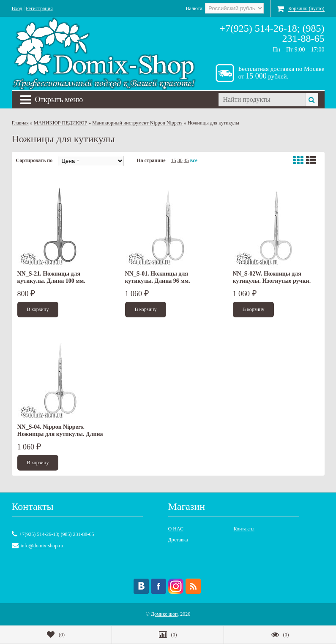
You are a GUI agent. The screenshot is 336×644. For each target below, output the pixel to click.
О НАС (176, 529)
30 (180, 160)
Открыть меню (52, 100)
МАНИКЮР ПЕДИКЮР (61, 123)
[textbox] (262, 100)
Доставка (178, 540)
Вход (17, 8)
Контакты (244, 529)
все (194, 160)
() (56, 635)
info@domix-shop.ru (42, 546)
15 (174, 160)
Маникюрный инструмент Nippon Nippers (137, 123)
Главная (20, 123)
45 (186, 160)
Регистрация (39, 8)
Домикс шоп (164, 614)
